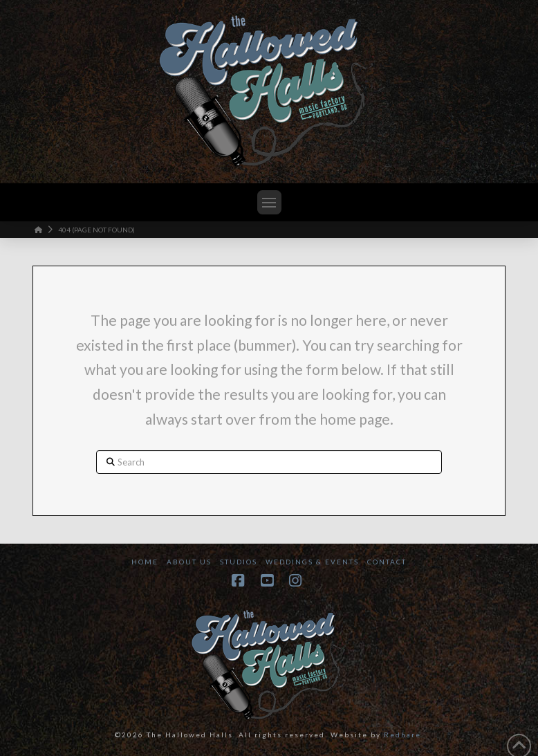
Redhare (402, 735)
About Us (189, 562)
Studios (239, 562)
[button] (269, 202)
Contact (387, 562)
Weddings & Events (312, 562)
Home (145, 562)
